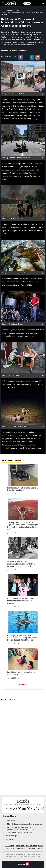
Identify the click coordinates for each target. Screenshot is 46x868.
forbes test (9, 839)
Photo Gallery (16, 10)
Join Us (27, 3)
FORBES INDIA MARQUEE (33, 854)
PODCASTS (21, 848)
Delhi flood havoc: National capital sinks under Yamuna (21, 673)
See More (23, 685)
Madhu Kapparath (19, 51)
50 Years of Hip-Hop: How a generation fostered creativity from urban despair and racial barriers (21, 564)
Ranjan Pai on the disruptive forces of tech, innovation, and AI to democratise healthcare (21, 828)
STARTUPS (10, 848)
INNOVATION (20, 846)
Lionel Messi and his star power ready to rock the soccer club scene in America (23, 601)
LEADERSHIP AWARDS (12, 856)
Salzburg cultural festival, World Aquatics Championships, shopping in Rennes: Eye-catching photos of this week (22, 526)
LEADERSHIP (9, 846)
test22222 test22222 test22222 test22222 (19, 832)
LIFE (40, 848)
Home (3, 10)
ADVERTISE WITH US (19, 854)
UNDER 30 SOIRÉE (24, 856)
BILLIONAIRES (32, 846)
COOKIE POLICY (18, 858)
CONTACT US (9, 854)
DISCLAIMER (39, 858)
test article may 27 (12, 836)
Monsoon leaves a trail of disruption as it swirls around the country (23, 489)
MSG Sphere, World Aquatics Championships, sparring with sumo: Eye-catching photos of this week (22, 638)
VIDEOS (32, 848)
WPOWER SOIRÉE (35, 856)
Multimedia (9, 10)
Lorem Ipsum (10, 821)
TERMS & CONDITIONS (29, 858)
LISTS (40, 846)
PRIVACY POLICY (8, 858)
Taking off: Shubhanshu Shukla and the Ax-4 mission (24, 824)
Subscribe (36, 3)
